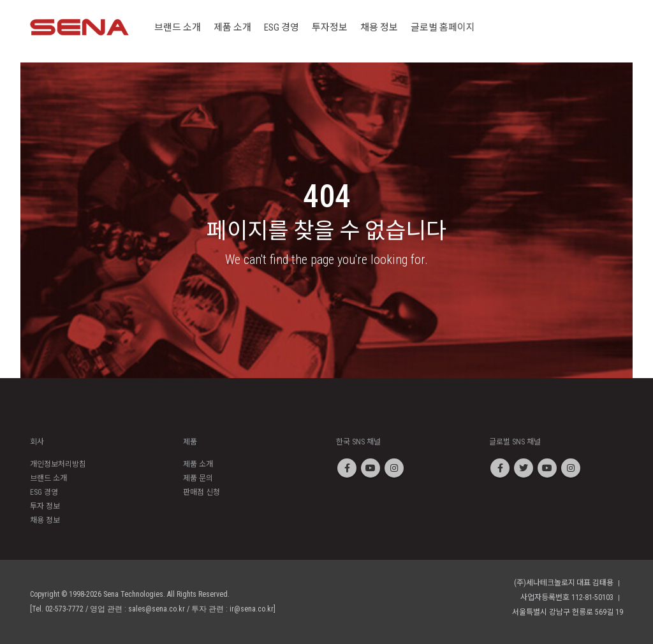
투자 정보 (45, 506)
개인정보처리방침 (58, 464)
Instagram (394, 468)
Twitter (524, 468)
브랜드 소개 (48, 478)
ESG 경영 (44, 492)
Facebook (347, 468)
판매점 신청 (202, 492)
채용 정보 (45, 520)
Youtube (371, 468)
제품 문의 (198, 478)
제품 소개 (198, 464)
